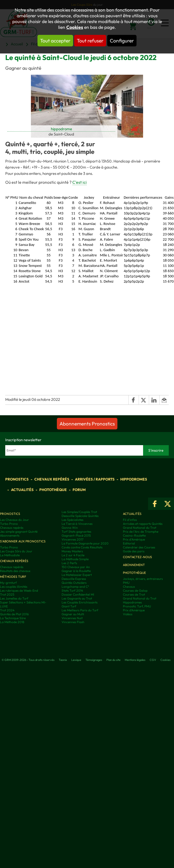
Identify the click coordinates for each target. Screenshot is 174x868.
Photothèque (53, 490)
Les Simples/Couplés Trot (79, 512)
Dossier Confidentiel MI (78, 594)
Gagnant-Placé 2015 (76, 535)
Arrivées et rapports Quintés (143, 524)
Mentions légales (135, 660)
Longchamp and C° (75, 587)
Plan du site (113, 660)
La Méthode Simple (75, 559)
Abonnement (134, 565)
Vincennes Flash (73, 622)
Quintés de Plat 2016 (14, 614)
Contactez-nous (137, 557)
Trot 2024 (7, 610)
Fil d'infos (130, 520)
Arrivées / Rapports (95, 479)
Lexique (76, 660)
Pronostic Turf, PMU (137, 606)
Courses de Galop (135, 591)
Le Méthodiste (10, 555)
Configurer (122, 41)
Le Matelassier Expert (77, 575)
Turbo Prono (9, 524)
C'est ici (80, 182)
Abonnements (10, 535)
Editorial (129, 543)
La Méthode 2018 (12, 622)
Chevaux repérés (52, 479)
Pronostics (17, 479)
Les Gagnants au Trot (77, 598)
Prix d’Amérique (134, 610)
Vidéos (128, 614)
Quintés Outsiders (74, 583)
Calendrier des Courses (139, 547)
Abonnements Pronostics (87, 424)
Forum (79, 490)
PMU (126, 583)
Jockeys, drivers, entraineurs (143, 579)
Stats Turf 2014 (72, 591)
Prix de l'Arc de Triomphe (141, 532)
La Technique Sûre (13, 618)
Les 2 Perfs (69, 563)
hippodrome (61, 129)
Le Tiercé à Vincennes (77, 524)
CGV (153, 660)
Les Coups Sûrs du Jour (16, 551)
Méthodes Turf (13, 577)
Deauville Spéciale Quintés (80, 516)
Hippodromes (134, 479)
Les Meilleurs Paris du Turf (80, 610)
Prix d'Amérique (134, 539)
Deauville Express (74, 579)
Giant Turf (69, 606)
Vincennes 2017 (72, 539)
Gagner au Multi (73, 614)
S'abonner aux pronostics (23, 541)
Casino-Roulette (134, 535)
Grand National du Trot (140, 528)
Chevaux (129, 587)
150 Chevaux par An (76, 567)
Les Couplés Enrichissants (80, 602)
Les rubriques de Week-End (19, 591)
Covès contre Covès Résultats (82, 547)
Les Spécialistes (72, 520)
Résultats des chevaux (15, 571)
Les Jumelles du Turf (14, 598)
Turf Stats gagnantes (76, 532)
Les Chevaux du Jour (14, 520)
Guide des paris (134, 551)
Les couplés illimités (14, 587)
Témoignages (94, 660)
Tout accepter (55, 41)
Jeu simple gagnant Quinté (19, 532)
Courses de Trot (134, 594)
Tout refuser (90, 41)
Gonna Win (70, 528)
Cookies (75, 27)
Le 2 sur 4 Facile (73, 555)
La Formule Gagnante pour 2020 (85, 543)
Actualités (22, 490)
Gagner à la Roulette (76, 571)
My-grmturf (8, 583)
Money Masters (72, 551)
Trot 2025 (7, 594)
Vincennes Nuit (72, 618)
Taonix (63, 660)
